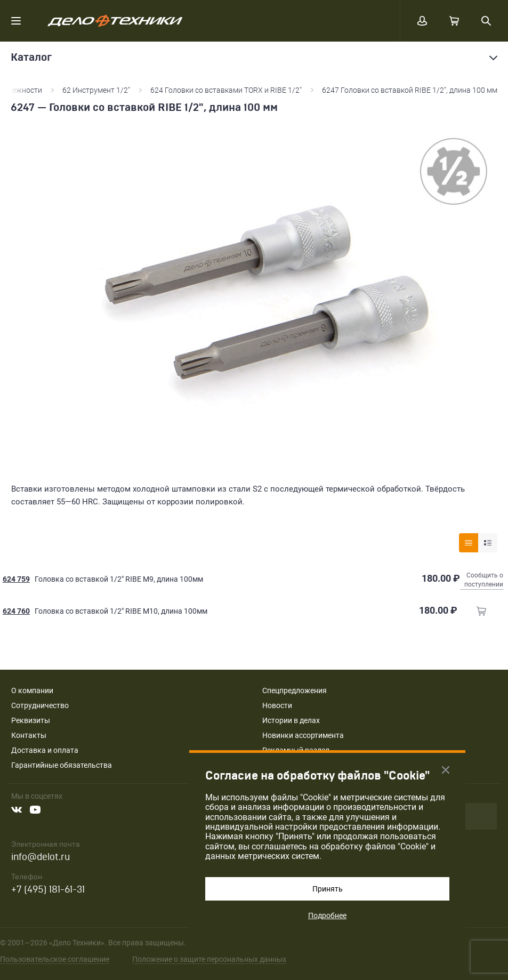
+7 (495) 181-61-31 (48, 890)
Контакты (29, 735)
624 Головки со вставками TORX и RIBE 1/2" (226, 90)
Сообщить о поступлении (484, 580)
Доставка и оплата (45, 750)
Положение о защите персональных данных (209, 959)
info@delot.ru (41, 857)
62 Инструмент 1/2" (96, 90)
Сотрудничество (40, 705)
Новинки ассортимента (303, 735)
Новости (277, 705)
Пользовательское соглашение (55, 959)
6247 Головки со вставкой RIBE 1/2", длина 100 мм (410, 90)
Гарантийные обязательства (62, 765)
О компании (32, 690)
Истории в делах (291, 720)
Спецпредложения (295, 690)
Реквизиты (31, 720)
